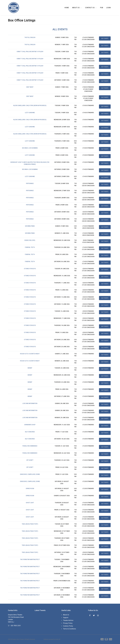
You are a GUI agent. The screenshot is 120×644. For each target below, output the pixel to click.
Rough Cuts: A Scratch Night (30, 354)
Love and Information (30, 403)
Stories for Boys (30, 269)
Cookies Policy (68, 626)
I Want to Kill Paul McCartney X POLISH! (30, 52)
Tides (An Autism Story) (30, 524)
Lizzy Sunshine (30, 113)
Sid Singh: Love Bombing (30, 148)
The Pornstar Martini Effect (30, 559)
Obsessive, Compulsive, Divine (30, 474)
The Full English (30, 37)
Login (108, 8)
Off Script (30, 460)
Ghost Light (30, 503)
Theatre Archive (68, 620)
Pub (102, 8)
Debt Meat (30, 87)
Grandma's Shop (30, 425)
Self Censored (30, 432)
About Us (76, 8)
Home (67, 8)
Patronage (30, 183)
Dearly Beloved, (30, 240)
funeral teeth (30, 247)
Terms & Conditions (70, 629)
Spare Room (30, 489)
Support (66, 618)
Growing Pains (30, 226)
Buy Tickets (105, 38)
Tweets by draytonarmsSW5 (43, 615)
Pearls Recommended (30, 446)
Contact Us (90, 8)
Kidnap (30, 368)
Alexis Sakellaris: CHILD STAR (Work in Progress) (30, 105)
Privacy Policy (68, 623)
